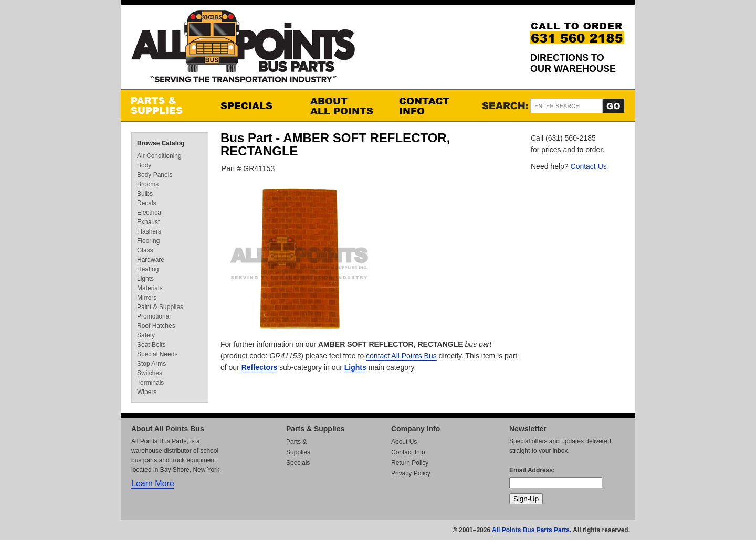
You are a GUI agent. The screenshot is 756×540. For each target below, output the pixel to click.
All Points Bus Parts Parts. (532, 530)
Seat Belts (151, 345)
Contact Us (589, 166)
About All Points (344, 105)
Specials (255, 105)
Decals (147, 203)
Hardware (151, 260)
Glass (145, 250)
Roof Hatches (156, 326)
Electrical (150, 213)
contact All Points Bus (401, 356)
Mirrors (147, 298)
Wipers (147, 392)
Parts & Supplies (165, 105)
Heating (148, 269)
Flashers (149, 231)
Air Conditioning (159, 156)
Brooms (148, 184)
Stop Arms (151, 364)
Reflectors (259, 367)
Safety (146, 335)
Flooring (148, 241)
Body (144, 165)
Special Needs (157, 354)
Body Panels (155, 175)
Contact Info (433, 105)
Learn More (153, 484)
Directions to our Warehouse (573, 63)
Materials (150, 288)
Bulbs (145, 194)
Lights (355, 367)
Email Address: (532, 470)
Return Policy (410, 463)
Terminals (150, 383)
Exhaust (148, 222)
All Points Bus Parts (243, 50)
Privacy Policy (411, 473)
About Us (404, 442)
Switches (150, 373)
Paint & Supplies (160, 307)
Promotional (154, 316)
